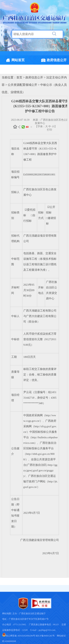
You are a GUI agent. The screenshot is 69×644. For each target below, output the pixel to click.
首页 (19, 77)
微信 (23, 127)
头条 (27, 127)
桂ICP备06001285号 (45, 636)
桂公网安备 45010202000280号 (19, 636)
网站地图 (7, 614)
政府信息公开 (34, 77)
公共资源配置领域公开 (22, 85)
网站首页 (18, 60)
